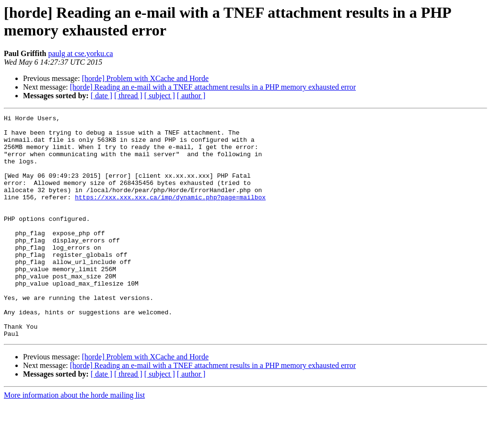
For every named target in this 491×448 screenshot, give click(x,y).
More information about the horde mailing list (74, 440)
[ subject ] (160, 96)
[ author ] (191, 96)
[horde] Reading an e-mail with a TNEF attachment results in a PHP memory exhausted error (213, 87)
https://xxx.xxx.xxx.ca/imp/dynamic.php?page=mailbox (170, 214)
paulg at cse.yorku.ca (80, 53)
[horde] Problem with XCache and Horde (145, 78)
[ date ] (101, 96)
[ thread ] (128, 96)
